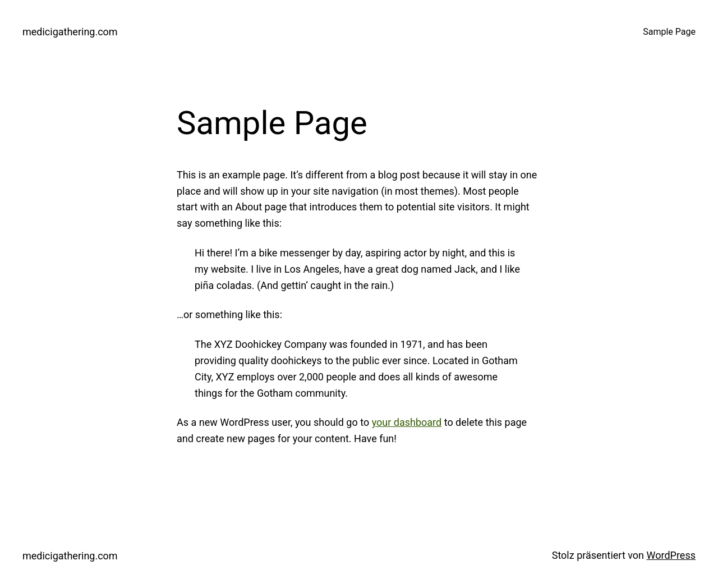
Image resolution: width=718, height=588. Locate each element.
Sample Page (669, 32)
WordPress (671, 555)
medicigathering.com (70, 32)
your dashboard (407, 422)
